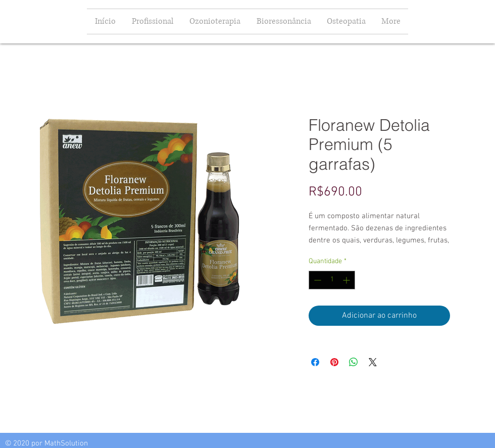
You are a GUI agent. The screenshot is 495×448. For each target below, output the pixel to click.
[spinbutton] (332, 280)
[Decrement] (316, 280)
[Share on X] (373, 362)
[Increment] (347, 280)
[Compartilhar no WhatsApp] (354, 362)
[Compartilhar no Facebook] (315, 362)
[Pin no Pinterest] (334, 362)
